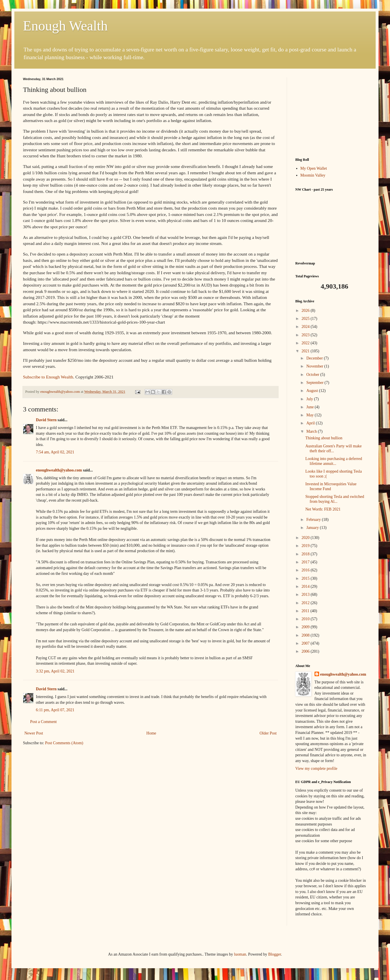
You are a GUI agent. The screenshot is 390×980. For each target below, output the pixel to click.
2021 (306, 351)
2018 (306, 554)
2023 (306, 335)
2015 (306, 578)
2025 (306, 319)
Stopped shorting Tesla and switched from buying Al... (335, 499)
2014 (306, 586)
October (313, 375)
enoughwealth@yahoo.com (59, 470)
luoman (240, 954)
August (313, 391)
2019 (306, 546)
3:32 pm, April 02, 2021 (55, 671)
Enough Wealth (65, 26)
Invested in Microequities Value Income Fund (331, 486)
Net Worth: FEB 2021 (323, 509)
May (310, 415)
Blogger (275, 954)
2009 (306, 627)
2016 (306, 570)
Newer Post (34, 733)
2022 (306, 343)
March (312, 431)
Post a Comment (43, 722)
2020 (306, 538)
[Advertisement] (331, 113)
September (315, 383)
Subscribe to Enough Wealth (48, 377)
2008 (306, 635)
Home (151, 733)
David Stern (46, 420)
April (311, 423)
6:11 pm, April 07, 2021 (55, 710)
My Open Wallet (314, 168)
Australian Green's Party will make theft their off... (333, 449)
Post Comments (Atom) (64, 743)
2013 (306, 595)
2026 (306, 311)
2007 (306, 643)
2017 (306, 562)
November (315, 366)
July (310, 399)
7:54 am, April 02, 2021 (55, 452)
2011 (306, 611)
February (314, 520)
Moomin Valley (313, 175)
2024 (306, 327)
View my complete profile (316, 769)
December (315, 358)
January (313, 528)
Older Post (268, 733)
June (310, 407)
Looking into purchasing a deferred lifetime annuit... (334, 461)
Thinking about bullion (324, 438)
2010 (306, 619)
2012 (306, 603)
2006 (306, 651)
